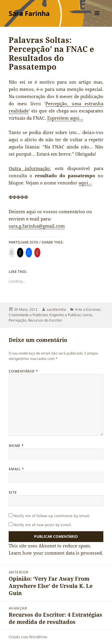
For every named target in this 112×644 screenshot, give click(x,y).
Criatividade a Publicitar (28, 315)
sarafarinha (56, 309)
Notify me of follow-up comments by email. (52, 516)
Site (13, 492)
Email (16, 469)
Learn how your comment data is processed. (56, 553)
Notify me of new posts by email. (43, 525)
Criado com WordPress (28, 637)
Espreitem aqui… (65, 118)
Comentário (23, 371)
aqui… (85, 183)
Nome (16, 446)
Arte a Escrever (88, 309)
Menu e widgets (97, 19)
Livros (87, 315)
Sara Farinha (29, 13)
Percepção (17, 320)
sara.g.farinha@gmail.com (37, 226)
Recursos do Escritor (45, 320)
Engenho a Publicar (65, 315)
